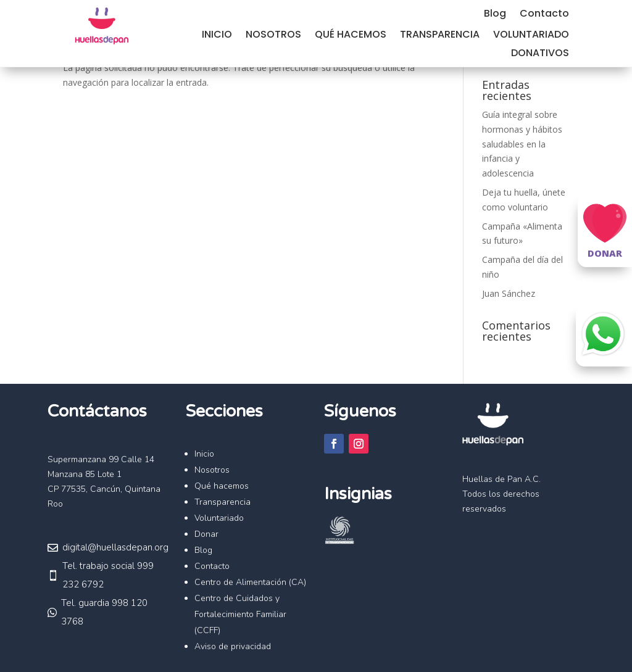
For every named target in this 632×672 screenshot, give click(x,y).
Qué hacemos (351, 36)
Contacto (544, 15)
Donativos (540, 54)
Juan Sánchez (509, 293)
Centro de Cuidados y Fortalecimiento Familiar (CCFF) (240, 614)
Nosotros (273, 36)
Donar (206, 534)
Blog (495, 15)
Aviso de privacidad (233, 646)
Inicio (217, 36)
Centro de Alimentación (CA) (250, 582)
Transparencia (440, 36)
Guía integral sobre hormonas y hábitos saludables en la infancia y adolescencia (522, 144)
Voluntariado (531, 36)
